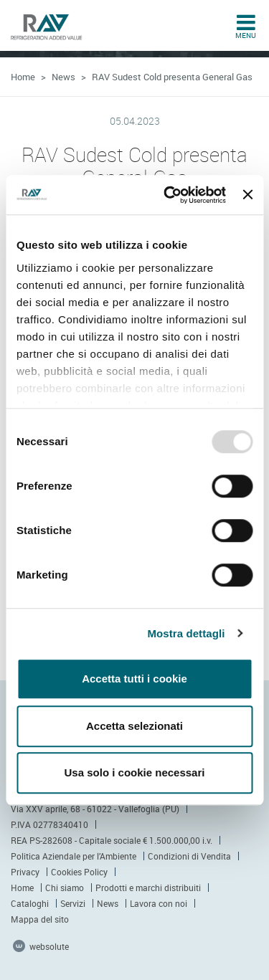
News (63, 77)
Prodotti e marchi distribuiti (148, 888)
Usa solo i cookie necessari (135, 772)
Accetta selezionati (134, 726)
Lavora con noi (159, 903)
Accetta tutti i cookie (134, 679)
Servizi (73, 903)
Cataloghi (30, 903)
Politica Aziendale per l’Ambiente (74, 856)
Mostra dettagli (186, 633)
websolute (41, 946)
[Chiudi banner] (247, 195)
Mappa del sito (40, 919)
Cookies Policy (79, 872)
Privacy (25, 872)
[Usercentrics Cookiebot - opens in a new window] (169, 195)
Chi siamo (65, 888)
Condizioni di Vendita (189, 856)
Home (23, 77)
